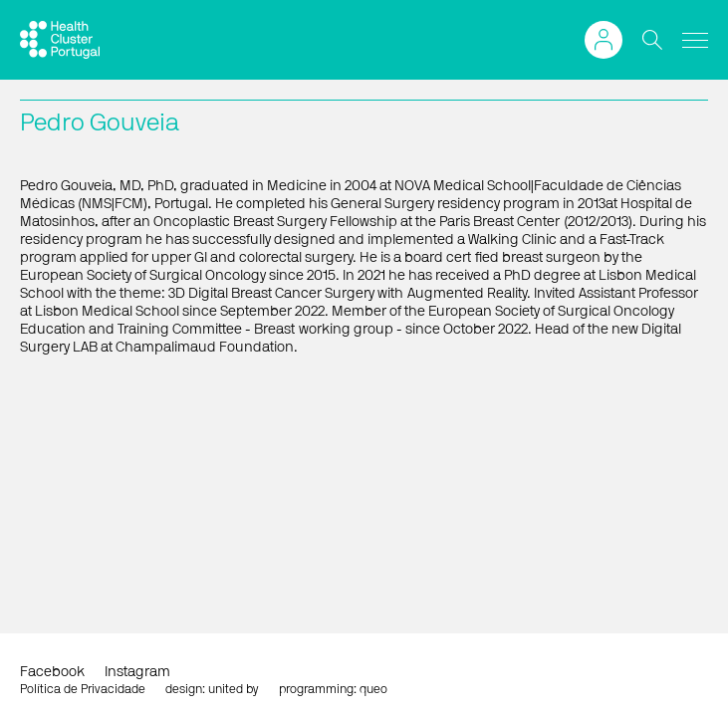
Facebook (52, 672)
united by (234, 689)
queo (373, 689)
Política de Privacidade (83, 689)
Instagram (137, 672)
